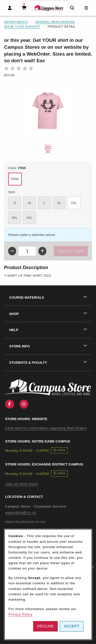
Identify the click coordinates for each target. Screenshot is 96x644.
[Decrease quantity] (12, 251)
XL (59, 203)
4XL (29, 218)
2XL (74, 203)
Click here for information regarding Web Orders (46, 428)
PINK (15, 179)
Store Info (19, 346)
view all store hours (22, 484)
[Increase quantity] (42, 251)
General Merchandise (55, 22)
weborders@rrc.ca (21, 513)
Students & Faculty (28, 363)
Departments (16, 22)
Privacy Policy (20, 614)
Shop (14, 314)
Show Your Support (22, 27)
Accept (72, 626)
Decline (46, 626)
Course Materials (27, 298)
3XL (14, 218)
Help (14, 330)
